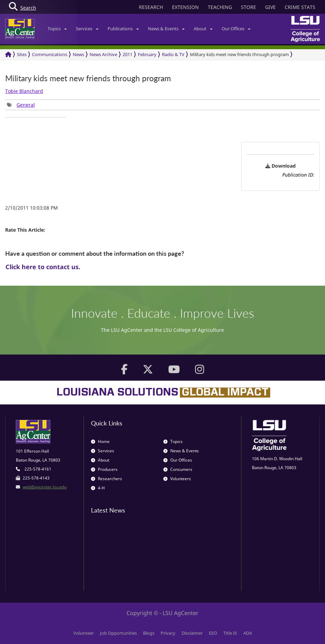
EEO (213, 633)
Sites (22, 54)
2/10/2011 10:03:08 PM (32, 208)
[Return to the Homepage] (8, 55)
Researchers (106, 479)
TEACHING (220, 7)
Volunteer (84, 633)
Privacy (168, 633)
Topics (57, 29)
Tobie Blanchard (24, 91)
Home (100, 441)
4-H (98, 488)
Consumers (178, 469)
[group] (21, 105)
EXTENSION (185, 7)
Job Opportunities (118, 633)
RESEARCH (151, 7)
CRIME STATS (300, 7)
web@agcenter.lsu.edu (45, 487)
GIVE (270, 7)
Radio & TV (173, 54)
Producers (104, 469)
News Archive (103, 54)
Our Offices (236, 29)
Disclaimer (192, 633)
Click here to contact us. (43, 267)
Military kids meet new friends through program (239, 54)
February (147, 54)
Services (87, 29)
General (26, 105)
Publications (123, 29)
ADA (248, 633)
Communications (50, 54)
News (78, 54)
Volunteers (177, 479)
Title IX (230, 633)
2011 (128, 54)
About (203, 29)
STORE (248, 7)
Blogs (149, 633)
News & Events (166, 29)
